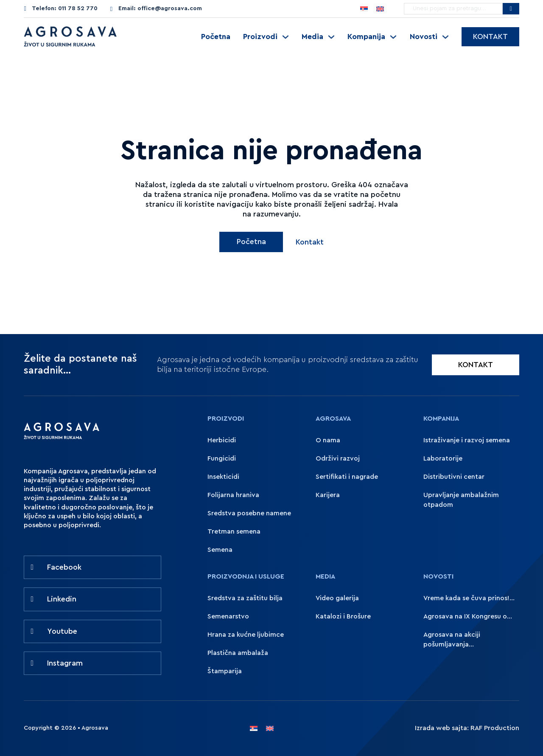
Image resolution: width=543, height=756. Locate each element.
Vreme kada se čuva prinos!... (469, 598)
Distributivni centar (454, 477)
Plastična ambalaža (238, 653)
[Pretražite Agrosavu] (511, 9)
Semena (220, 550)
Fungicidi (222, 458)
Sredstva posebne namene (249, 513)
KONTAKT (476, 365)
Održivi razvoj (338, 458)
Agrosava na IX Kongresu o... (468, 616)
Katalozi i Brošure (343, 616)
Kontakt (490, 37)
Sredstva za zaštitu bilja (245, 598)
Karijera (328, 495)
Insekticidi (223, 477)
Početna (216, 37)
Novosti (424, 37)
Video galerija (337, 598)
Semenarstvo (228, 616)
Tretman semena (234, 531)
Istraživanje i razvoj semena (467, 440)
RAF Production (495, 728)
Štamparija (225, 671)
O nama (328, 440)
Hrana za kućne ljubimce (246, 635)
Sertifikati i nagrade (347, 477)
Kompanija (366, 37)
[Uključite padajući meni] (285, 37)
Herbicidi (222, 440)
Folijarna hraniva (233, 495)
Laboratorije (443, 458)
